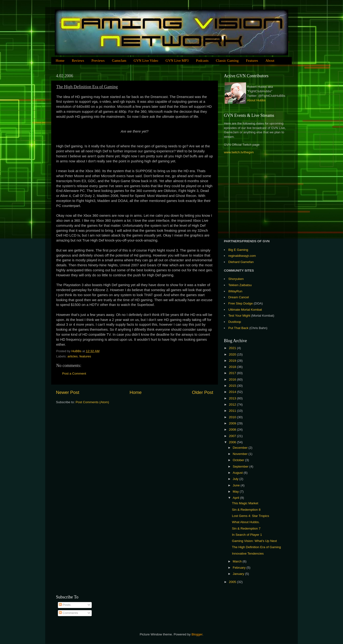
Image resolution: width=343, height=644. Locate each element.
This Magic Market (245, 503)
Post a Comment (74, 374)
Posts (65, 605)
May (236, 492)
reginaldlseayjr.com (242, 256)
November (241, 454)
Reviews (78, 61)
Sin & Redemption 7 (246, 528)
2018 (233, 367)
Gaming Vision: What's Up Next (254, 541)
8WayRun (235, 291)
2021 (233, 348)
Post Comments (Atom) (92, 402)
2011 (233, 411)
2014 (233, 392)
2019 (233, 361)
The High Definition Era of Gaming (257, 547)
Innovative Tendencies (248, 554)
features (85, 356)
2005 (233, 582)
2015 (233, 386)
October (239, 460)
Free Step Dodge (241, 303)
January (239, 574)
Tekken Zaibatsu (240, 285)
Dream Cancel (239, 297)
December (241, 448)
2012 (233, 404)
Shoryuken (236, 279)
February (240, 568)
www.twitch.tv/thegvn (239, 152)
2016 (233, 379)
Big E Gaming (238, 250)
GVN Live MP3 (177, 61)
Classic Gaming (227, 61)
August (238, 473)
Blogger (197, 634)
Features (252, 61)
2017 (233, 373)
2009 (233, 423)
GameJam (119, 61)
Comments (68, 613)
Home (60, 61)
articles (73, 356)
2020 (233, 354)
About (270, 61)
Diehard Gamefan (241, 262)
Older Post (203, 392)
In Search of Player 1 (247, 535)
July (236, 479)
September (241, 466)
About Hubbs (256, 100)
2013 (233, 398)
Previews (98, 61)
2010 (233, 417)
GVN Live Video (146, 61)
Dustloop (235, 322)
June (237, 485)
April (236, 498)
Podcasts (202, 61)
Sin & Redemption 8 (246, 510)
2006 (233, 442)
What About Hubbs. (246, 522)
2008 (233, 430)
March (238, 561)
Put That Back (239, 328)
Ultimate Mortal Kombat (245, 310)
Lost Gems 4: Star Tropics (251, 516)
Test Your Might (239, 316)
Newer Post (68, 392)
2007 (233, 436)
